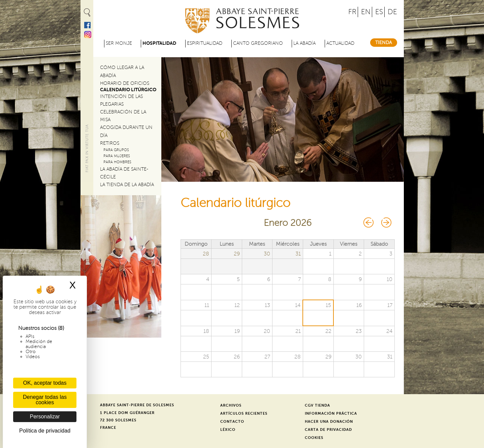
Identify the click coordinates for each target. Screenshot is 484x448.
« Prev (369, 222)
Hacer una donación (329, 422)
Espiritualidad (205, 43)
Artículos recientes (244, 413)
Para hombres (117, 162)
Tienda (384, 43)
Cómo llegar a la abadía (122, 71)
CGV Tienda (317, 405)
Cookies (314, 438)
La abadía (304, 43)
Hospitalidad (159, 43)
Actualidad (340, 43)
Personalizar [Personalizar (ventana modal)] (45, 417)
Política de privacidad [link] (45, 431)
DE (392, 12)
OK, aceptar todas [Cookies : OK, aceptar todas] (45, 383)
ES (379, 12)
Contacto (232, 422)
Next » (385, 222)
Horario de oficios (125, 83)
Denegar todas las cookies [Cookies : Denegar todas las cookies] (45, 400)
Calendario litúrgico (128, 90)
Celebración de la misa (123, 116)
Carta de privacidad (328, 430)
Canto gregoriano (258, 43)
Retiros (110, 143)
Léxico (228, 430)
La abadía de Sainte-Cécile (124, 173)
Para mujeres (117, 156)
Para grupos (116, 150)
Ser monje (119, 43)
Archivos (231, 405)
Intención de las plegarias (121, 100)
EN (366, 12)
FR (352, 12)
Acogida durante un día (126, 131)
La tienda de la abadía (127, 185)
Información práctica (331, 413)
